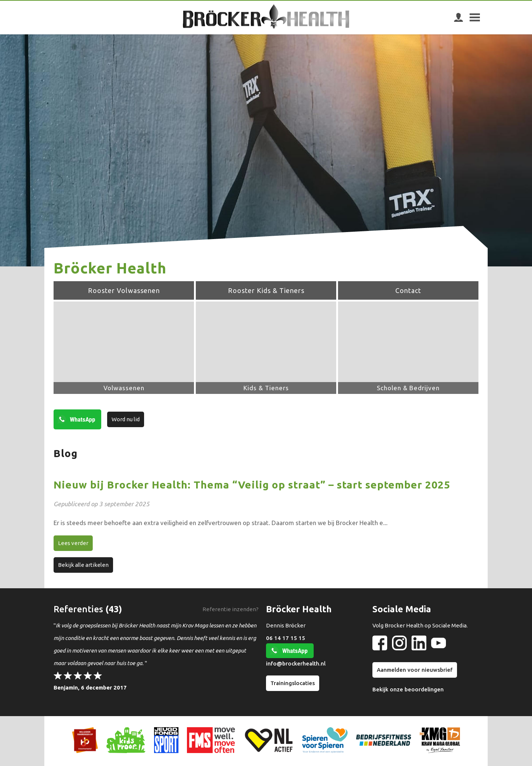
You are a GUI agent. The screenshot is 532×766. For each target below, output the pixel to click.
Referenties (78, 609)
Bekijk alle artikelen (83, 565)
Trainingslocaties (293, 683)
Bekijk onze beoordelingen (408, 689)
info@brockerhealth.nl (296, 663)
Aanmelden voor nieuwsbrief (415, 670)
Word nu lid (126, 419)
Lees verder (73, 543)
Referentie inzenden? (231, 609)
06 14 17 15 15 (286, 638)
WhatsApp (83, 419)
